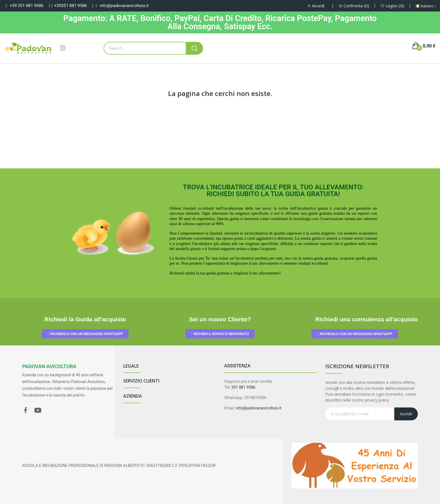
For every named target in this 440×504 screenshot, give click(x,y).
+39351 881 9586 (71, 6)
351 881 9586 (243, 387)
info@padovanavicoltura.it (124, 6)
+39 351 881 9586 (27, 6)
